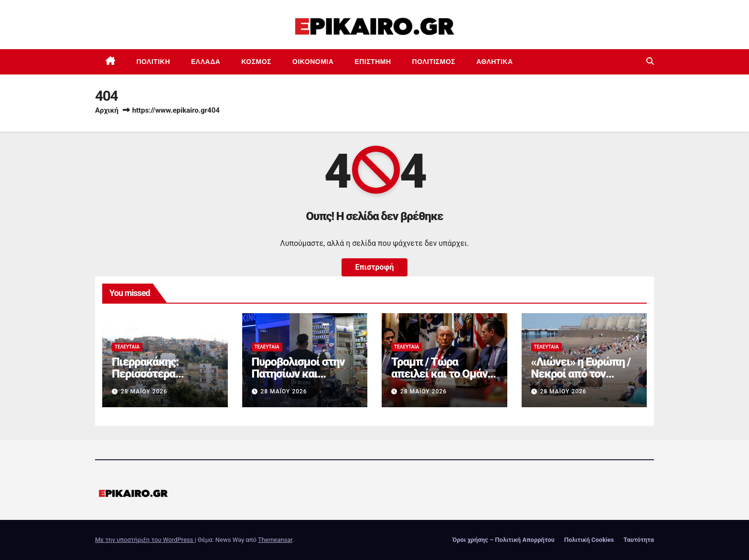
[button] (650, 61)
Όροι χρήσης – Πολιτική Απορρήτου (503, 540)
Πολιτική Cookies (589, 540)
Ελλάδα (206, 62)
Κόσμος (256, 62)
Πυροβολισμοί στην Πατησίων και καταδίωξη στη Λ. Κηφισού (298, 380)
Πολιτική (154, 62)
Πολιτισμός (434, 62)
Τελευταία (127, 347)
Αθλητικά (494, 62)
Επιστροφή (374, 267)
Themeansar (275, 540)
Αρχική (107, 110)
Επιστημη (373, 62)
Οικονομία (313, 62)
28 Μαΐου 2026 (144, 391)
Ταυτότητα (639, 540)
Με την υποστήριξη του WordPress (145, 540)
